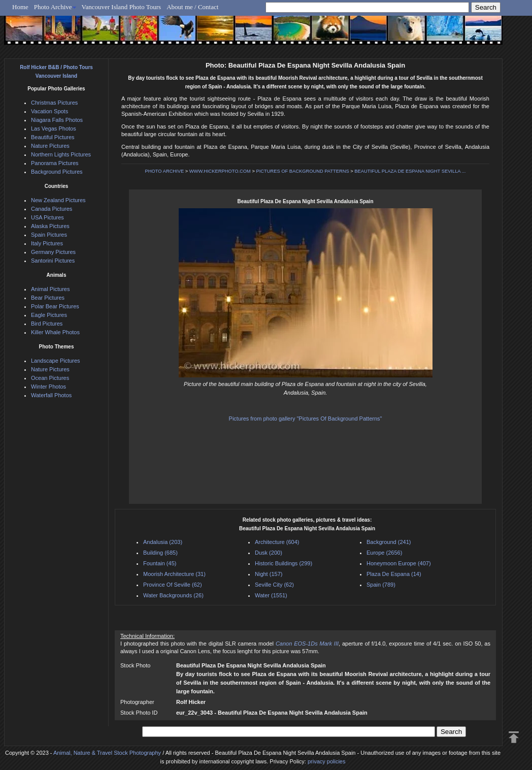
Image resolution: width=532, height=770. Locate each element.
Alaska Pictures (50, 226)
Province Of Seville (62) (173, 585)
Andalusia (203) (163, 542)
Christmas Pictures (54, 103)
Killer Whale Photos (55, 332)
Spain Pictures (49, 235)
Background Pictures (57, 172)
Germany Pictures (53, 252)
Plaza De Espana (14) (394, 574)
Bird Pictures (47, 324)
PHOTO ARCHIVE (165, 171)
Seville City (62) (274, 585)
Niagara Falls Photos (57, 120)
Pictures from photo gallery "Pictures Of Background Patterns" (306, 419)
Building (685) (160, 553)
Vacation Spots (49, 111)
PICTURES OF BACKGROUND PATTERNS (303, 171)
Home (20, 7)
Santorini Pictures (53, 261)
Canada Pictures (52, 209)
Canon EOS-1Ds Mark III (307, 644)
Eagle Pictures (49, 315)
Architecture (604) (277, 542)
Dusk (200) (269, 553)
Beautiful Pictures (53, 137)
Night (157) (269, 574)
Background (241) (389, 542)
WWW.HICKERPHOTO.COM (220, 171)
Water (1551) (271, 595)
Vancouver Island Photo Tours (122, 7)
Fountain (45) (160, 563)
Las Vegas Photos (54, 129)
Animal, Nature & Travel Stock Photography (107, 753)
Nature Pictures (50, 146)
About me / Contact (192, 7)
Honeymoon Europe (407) (399, 563)
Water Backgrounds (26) (173, 595)
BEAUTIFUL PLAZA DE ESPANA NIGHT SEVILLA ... (410, 171)
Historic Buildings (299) (284, 563)
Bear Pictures (48, 298)
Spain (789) (381, 585)
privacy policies (327, 761)
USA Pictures (47, 217)
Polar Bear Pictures (55, 306)
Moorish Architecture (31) (174, 574)
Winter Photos (48, 387)
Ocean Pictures (50, 378)
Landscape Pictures (56, 361)
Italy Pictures (47, 243)
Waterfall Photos (51, 395)
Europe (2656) (384, 553)
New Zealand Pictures (58, 200)
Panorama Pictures (55, 163)
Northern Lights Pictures (61, 154)
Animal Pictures (50, 289)
